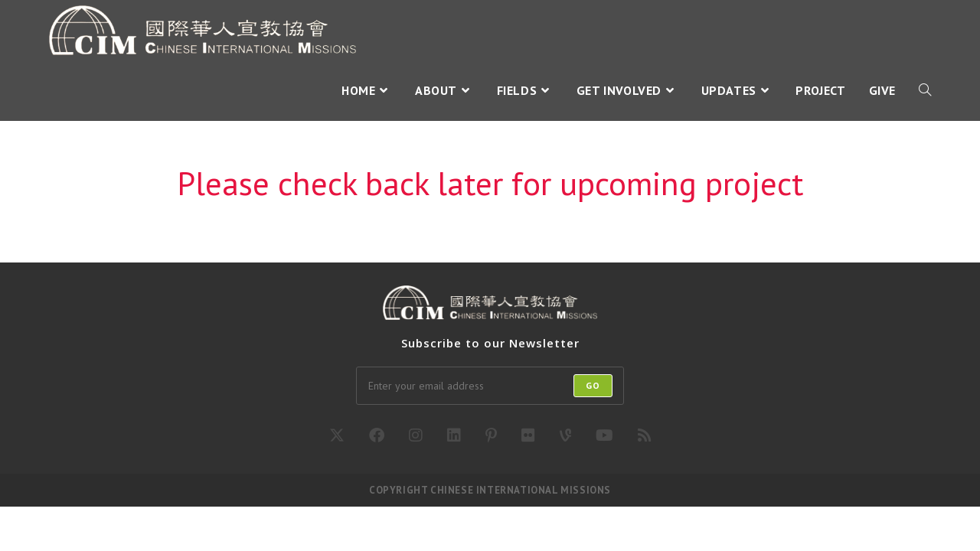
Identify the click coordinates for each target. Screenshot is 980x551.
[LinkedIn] (454, 435)
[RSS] (645, 435)
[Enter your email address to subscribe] (490, 386)
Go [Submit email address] (593, 385)
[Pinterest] (491, 435)
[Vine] (565, 435)
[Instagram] (416, 435)
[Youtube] (604, 435)
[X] (337, 435)
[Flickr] (528, 435)
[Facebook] (377, 435)
